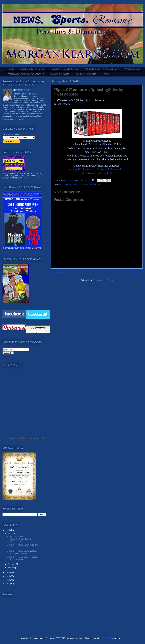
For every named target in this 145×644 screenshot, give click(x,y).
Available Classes (59, 74)
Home (11, 69)
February (12, 564)
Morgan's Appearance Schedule (26, 74)
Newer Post (60, 272)
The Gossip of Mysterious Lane (102, 69)
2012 (8, 580)
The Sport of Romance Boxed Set (86, 184)
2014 (8, 572)
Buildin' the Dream (86, 74)
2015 (8, 530)
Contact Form (14, 438)
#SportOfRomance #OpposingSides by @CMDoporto (23, 558)
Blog (106, 74)
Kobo (110, 173)
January (12, 568)
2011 (8, 584)
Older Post (135, 272)
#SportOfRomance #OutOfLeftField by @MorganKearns (22, 552)
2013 (8, 576)
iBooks (102, 173)
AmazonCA (103, 169)
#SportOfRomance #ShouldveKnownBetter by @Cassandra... (20, 539)
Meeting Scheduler (30, 438)
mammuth (105, 638)
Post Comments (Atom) (103, 280)
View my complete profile (13, 119)
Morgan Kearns (23, 90)
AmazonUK (89, 169)
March (11, 533)
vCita (43, 438)
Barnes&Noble (89, 173)
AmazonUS (75, 169)
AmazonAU (117, 169)
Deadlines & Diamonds (32, 69)
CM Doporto (66, 184)
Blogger (124, 638)
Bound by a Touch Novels (64, 69)
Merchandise (132, 69)
